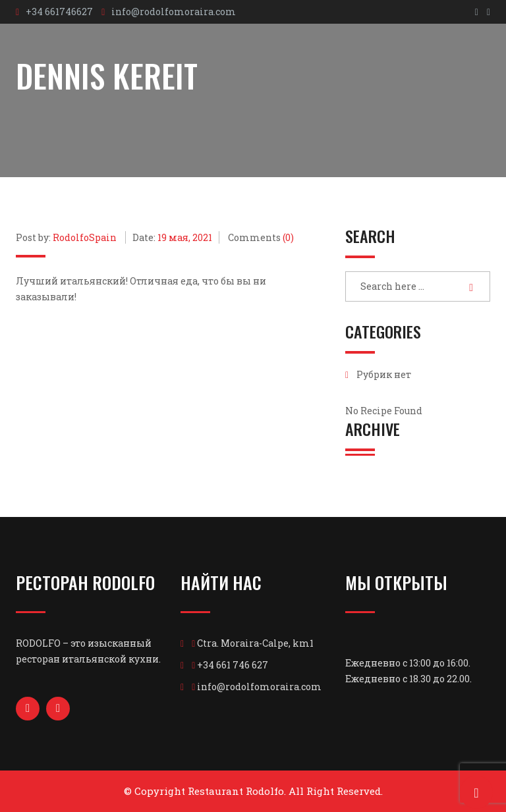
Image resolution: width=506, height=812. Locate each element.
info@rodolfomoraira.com (174, 12)
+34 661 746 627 (233, 665)
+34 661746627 (59, 12)
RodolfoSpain (85, 237)
